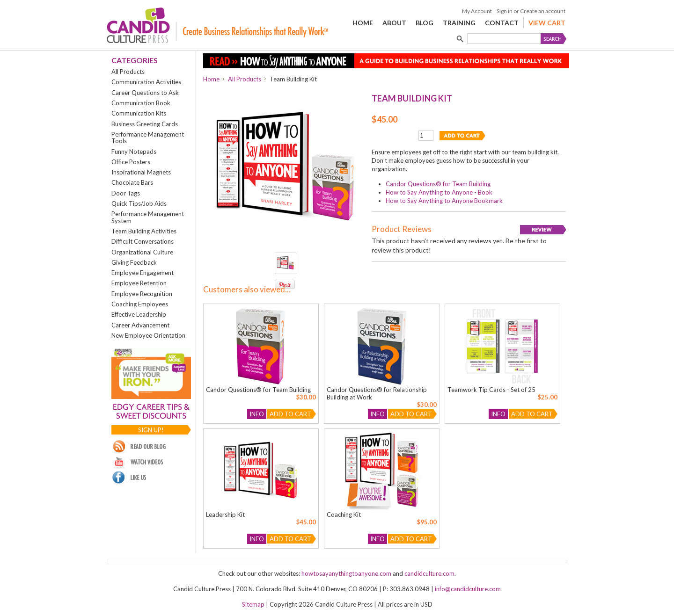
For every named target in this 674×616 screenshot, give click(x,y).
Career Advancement (140, 325)
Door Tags (126, 193)
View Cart (547, 23)
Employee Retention (139, 283)
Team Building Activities (144, 231)
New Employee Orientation (148, 335)
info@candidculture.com (468, 589)
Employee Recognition (142, 294)
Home (211, 79)
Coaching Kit (344, 515)
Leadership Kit (225, 515)
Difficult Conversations (143, 241)
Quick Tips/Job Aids (139, 203)
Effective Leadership (139, 314)
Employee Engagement (143, 273)
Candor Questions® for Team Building (438, 184)
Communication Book (141, 103)
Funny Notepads (134, 152)
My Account (477, 11)
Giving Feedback (134, 262)
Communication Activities (146, 82)
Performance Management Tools (148, 138)
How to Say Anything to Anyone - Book (439, 192)
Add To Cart (290, 414)
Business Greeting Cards (145, 124)
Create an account (543, 11)
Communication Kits (139, 113)
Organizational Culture (142, 252)
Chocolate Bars (132, 182)
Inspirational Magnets (141, 172)
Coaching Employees (140, 304)
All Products (128, 72)
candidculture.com (429, 573)
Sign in (505, 11)
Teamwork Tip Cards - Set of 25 (491, 390)
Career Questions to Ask (145, 93)
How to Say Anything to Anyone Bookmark (444, 201)
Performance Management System (148, 217)
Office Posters (131, 162)
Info (257, 414)
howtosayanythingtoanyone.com (346, 573)
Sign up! (151, 430)
